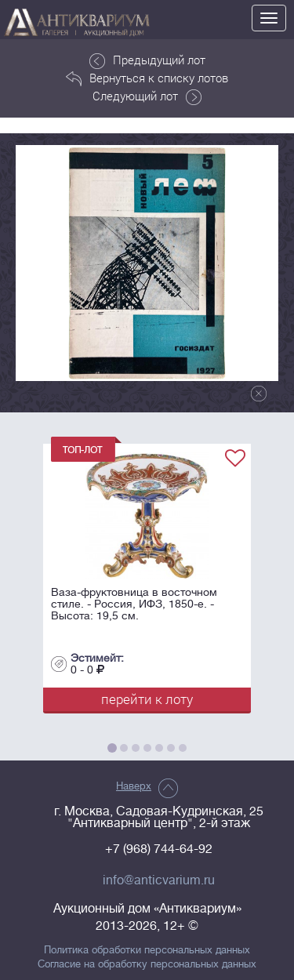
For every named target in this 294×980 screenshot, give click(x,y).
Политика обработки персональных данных (147, 950)
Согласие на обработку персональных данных (147, 964)
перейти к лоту (147, 699)
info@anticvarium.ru (159, 880)
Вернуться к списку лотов (147, 78)
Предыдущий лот (147, 60)
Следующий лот (147, 96)
